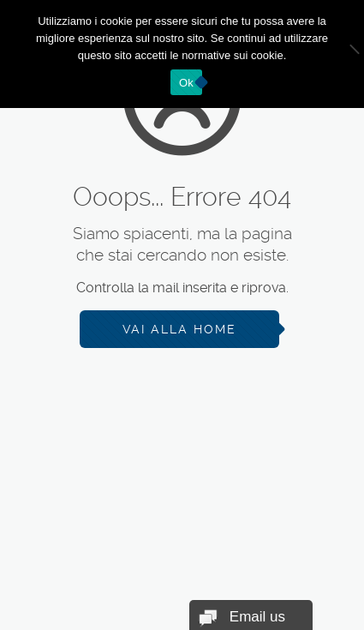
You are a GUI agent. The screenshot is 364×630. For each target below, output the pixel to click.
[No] (343, 54)
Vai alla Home (179, 329)
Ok (186, 83)
